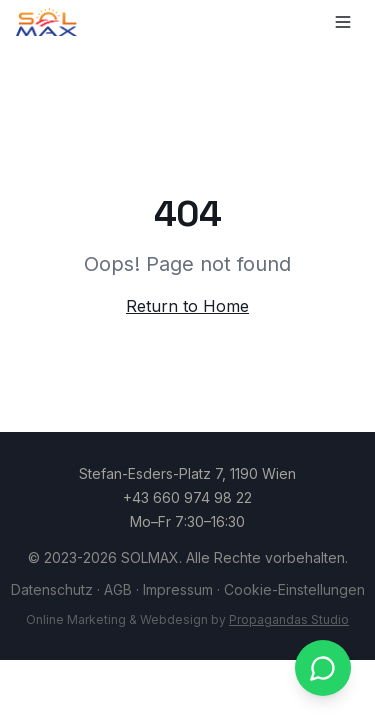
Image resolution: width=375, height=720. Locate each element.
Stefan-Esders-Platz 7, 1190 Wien (187, 473)
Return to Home (187, 306)
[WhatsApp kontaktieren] (323, 668)
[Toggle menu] (343, 22)
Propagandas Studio (289, 619)
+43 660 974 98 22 (187, 497)
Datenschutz (52, 589)
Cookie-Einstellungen (294, 589)
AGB (118, 589)
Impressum (178, 589)
